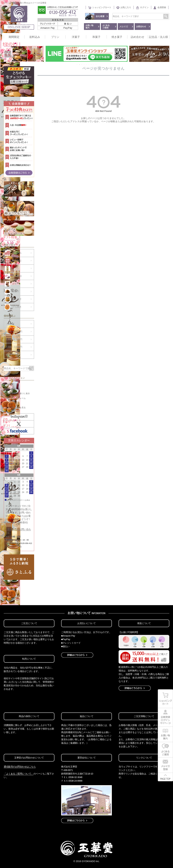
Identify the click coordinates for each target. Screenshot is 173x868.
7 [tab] (91, 65)
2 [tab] (80, 65)
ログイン (144, 7)
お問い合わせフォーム (16, 398)
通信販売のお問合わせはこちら (20, 767)
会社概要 (9, 384)
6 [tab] (89, 65)
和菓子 (96, 37)
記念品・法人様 (158, 37)
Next (165, 54)
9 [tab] (96, 65)
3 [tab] (82, 65)
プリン (55, 37)
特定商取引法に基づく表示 (18, 394)
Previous (8, 54)
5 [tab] (87, 65)
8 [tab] (94, 65)
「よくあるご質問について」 (19, 774)
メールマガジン (13, 403)
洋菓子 (76, 37)
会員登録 (162, 7)
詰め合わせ (138, 37)
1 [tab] (77, 65)
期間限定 (14, 37)
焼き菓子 (117, 37)
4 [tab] (84, 65)
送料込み (35, 37)
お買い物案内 (11, 389)
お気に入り (126, 7)
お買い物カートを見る (16, 408)
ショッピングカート (102, 7)
